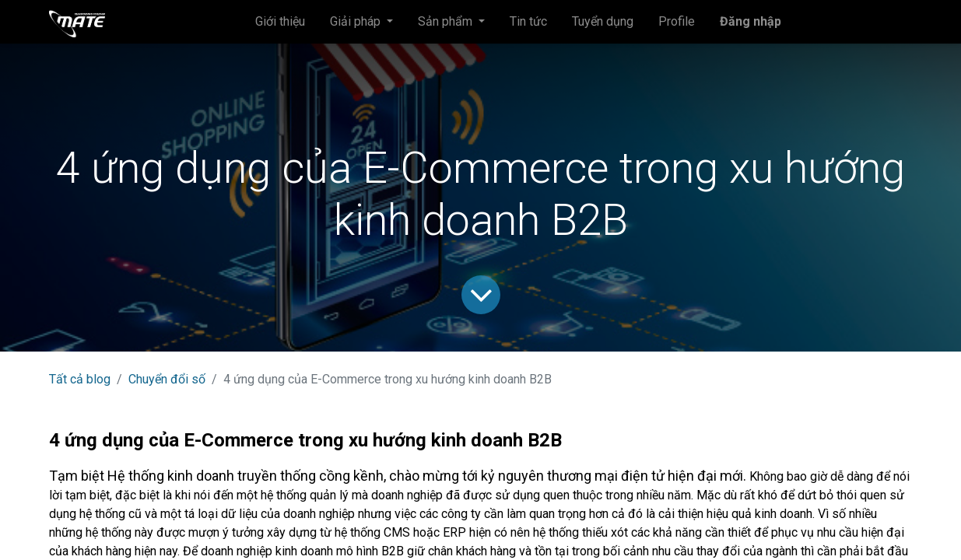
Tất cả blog (80, 379)
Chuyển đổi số (167, 379)
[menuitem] (280, 22)
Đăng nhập (751, 21)
